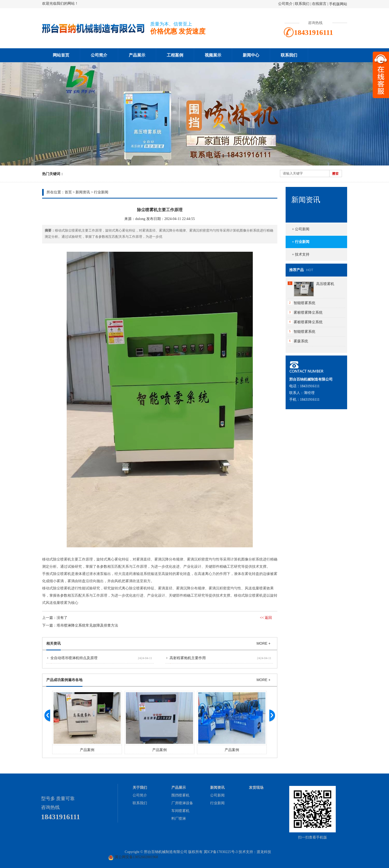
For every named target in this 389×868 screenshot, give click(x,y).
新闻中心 (251, 55)
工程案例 (175, 55)
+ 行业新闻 (301, 242)
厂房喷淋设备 (182, 803)
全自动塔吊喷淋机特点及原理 (74, 658)
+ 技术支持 (301, 254)
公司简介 (285, 4)
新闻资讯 (83, 192)
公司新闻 (217, 795)
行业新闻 (101, 192)
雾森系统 (301, 341)
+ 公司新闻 (301, 229)
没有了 (62, 618)
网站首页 (61, 55)
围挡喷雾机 (180, 795)
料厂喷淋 (179, 819)
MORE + (263, 643)
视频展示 (213, 55)
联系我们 (302, 4)
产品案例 (87, 750)
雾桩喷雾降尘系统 (308, 313)
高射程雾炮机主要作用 (188, 658)
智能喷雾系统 (304, 303)
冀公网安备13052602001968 (136, 857)
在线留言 (319, 4)
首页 (68, 192)
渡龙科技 (264, 852)
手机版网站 (338, 4)
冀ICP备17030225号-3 (221, 852)
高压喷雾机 (325, 284)
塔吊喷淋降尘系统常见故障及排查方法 (87, 625)
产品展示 (137, 55)
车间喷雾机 (180, 811)
